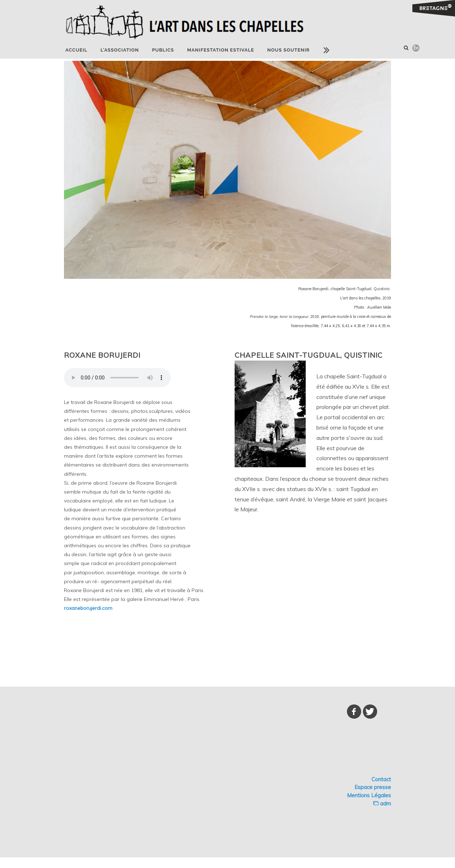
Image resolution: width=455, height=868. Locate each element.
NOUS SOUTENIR (288, 50)
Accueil (76, 50)
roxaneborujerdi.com (88, 608)
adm (382, 803)
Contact (381, 779)
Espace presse (373, 787)
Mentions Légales (369, 795)
